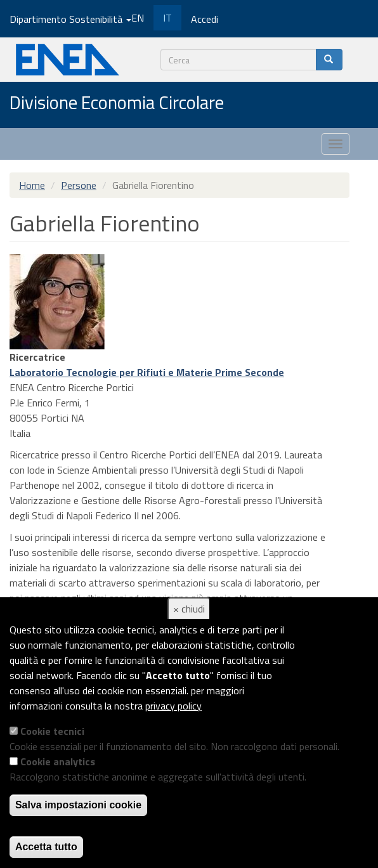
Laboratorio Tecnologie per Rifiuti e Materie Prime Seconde (147, 372)
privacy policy (173, 706)
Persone (79, 185)
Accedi (205, 19)
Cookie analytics (58, 761)
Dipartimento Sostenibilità (70, 19)
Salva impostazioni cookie (78, 805)
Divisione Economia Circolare (117, 103)
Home (32, 185)
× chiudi (189, 609)
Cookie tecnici (52, 731)
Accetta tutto (46, 847)
